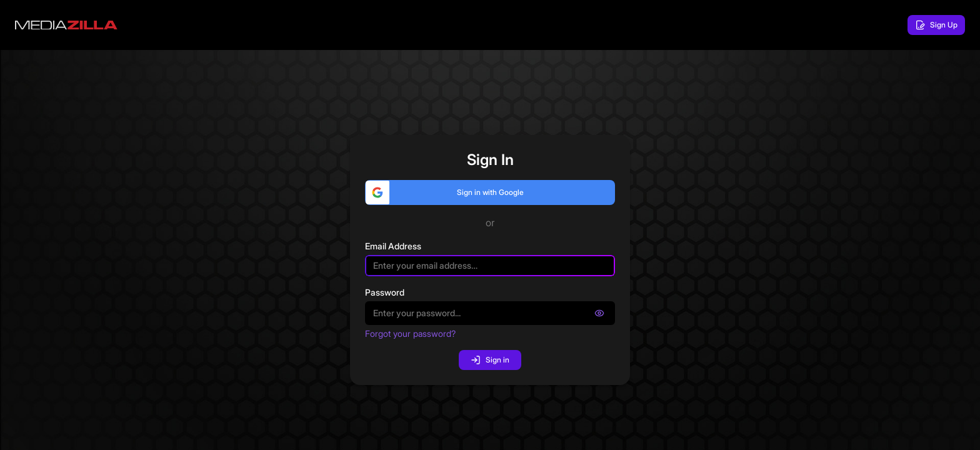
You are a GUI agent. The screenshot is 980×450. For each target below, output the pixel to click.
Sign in (490, 360)
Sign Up (936, 25)
